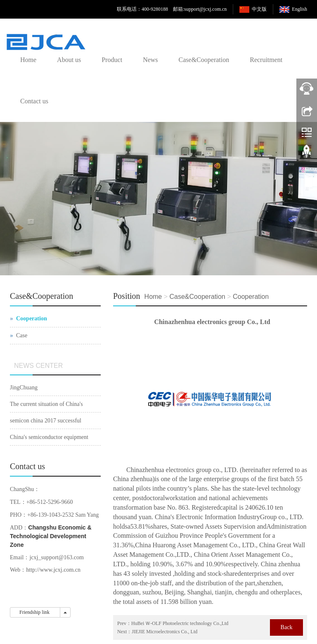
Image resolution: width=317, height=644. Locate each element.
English (299, 9)
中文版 (259, 9)
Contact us (34, 101)
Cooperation (251, 297)
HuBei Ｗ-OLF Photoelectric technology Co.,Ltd (180, 623)
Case (22, 335)
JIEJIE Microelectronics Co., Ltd (164, 632)
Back (287, 627)
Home (28, 60)
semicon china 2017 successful (46, 421)
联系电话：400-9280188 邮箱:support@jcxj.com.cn (172, 9)
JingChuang (24, 388)
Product (112, 60)
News (150, 60)
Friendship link (35, 612)
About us (69, 60)
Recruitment (266, 60)
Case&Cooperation (204, 60)
